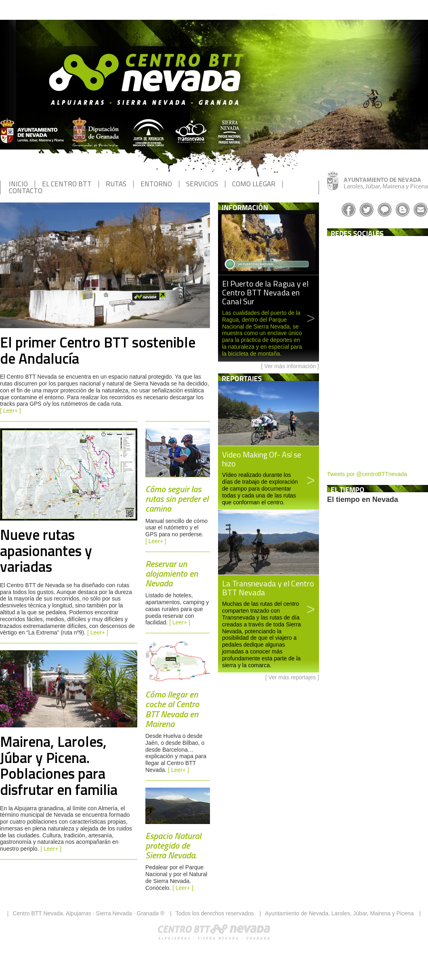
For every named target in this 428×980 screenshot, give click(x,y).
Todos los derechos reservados (215, 913)
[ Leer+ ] (10, 411)
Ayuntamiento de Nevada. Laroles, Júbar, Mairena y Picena (339, 913)
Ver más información (290, 366)
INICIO (18, 184)
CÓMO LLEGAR (254, 184)
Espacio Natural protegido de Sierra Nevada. (173, 845)
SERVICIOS (202, 184)
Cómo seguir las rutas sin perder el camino (177, 499)
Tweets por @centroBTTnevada (367, 474)
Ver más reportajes (292, 677)
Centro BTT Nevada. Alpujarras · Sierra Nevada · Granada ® (88, 913)
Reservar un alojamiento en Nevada (172, 573)
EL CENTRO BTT (67, 184)
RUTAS (116, 184)
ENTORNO (156, 184)
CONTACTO (26, 191)
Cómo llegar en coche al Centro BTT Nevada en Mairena (172, 709)
